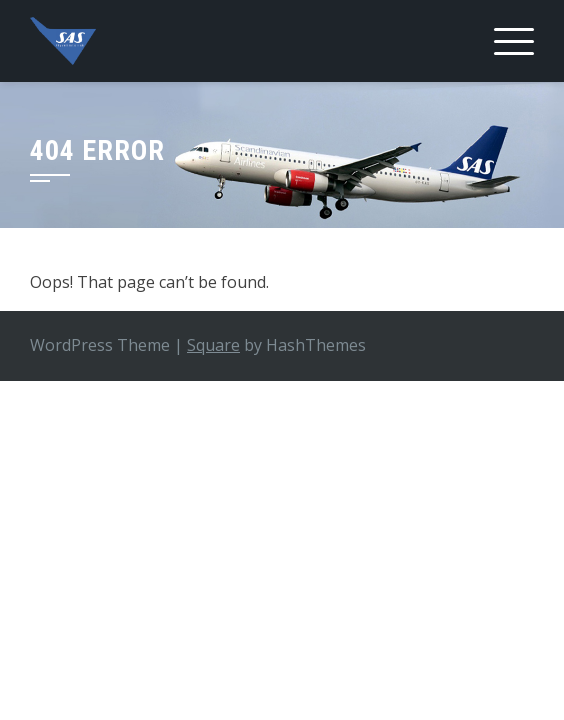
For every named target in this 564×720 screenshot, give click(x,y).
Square (213, 345)
